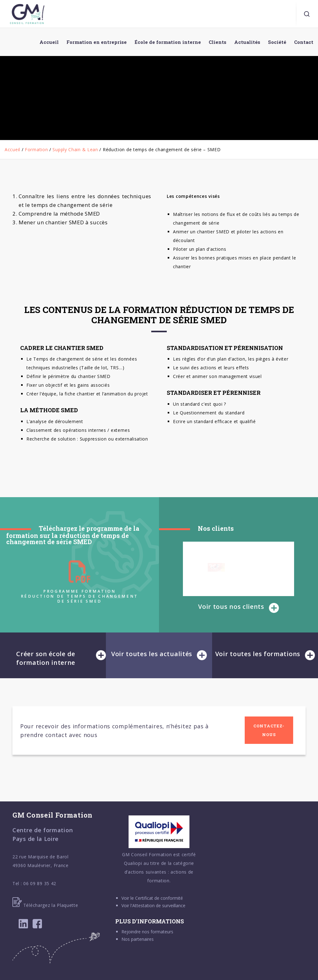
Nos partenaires (138, 939)
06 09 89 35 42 (40, 883)
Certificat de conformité (159, 898)
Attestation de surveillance (159, 905)
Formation (36, 149)
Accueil (12, 149)
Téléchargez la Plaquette (45, 905)
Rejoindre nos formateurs (147, 932)
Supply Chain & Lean (75, 149)
